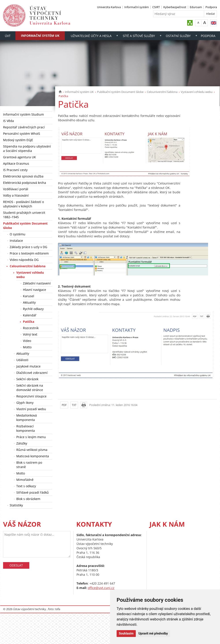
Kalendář (30, 315)
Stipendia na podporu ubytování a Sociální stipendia (27, 149)
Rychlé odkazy (33, 309)
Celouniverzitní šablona (162, 92)
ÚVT (8, 36)
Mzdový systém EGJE (18, 140)
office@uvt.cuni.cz (101, 588)
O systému (18, 234)
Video (27, 341)
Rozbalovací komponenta (26, 428)
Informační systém (137, 7)
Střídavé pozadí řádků (33, 492)
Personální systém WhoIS (22, 134)
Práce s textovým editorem (29, 253)
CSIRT (156, 7)
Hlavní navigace (34, 290)
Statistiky (16, 505)
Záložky (22, 443)
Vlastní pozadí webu (31, 409)
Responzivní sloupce (31, 396)
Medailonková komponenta (27, 418)
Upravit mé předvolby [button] (153, 633)
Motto (27, 347)
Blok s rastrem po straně (29, 465)
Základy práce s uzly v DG (28, 247)
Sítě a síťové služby (139, 36)
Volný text (30, 334)
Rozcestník (31, 328)
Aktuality (29, 302)
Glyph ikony (25, 403)
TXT (74, 405)
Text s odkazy (26, 486)
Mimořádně (25, 480)
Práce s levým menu (31, 437)
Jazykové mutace (28, 366)
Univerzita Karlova (109, 7)
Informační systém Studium (23, 114)
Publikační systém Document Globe (120, 92)
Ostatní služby (178, 36)
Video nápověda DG (24, 260)
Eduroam (196, 7)
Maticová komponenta (33, 456)
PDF (64, 405)
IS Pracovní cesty (15, 170)
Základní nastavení (37, 283)
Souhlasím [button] (126, 633)
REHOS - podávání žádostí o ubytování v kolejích (23, 204)
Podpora (211, 7)
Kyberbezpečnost (175, 7)
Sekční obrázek (27, 379)
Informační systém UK (40, 36)
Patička (29, 322)
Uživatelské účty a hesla (91, 36)
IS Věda (8, 121)
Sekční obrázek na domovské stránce (30, 388)
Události (22, 360)
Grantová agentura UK (20, 157)
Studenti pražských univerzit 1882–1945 (24, 215)
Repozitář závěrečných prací (24, 127)
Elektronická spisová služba (23, 176)
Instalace (16, 241)
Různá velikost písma (32, 450)
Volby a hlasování (16, 195)
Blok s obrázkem (28, 499)
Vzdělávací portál (16, 189)
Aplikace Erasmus (16, 163)
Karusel (29, 296)
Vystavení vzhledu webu (197, 92)
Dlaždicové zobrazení (32, 373)
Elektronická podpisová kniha (25, 183)
